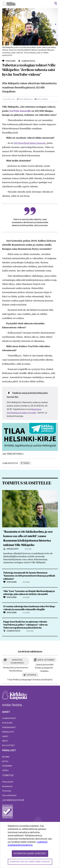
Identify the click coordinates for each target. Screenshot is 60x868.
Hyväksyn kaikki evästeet (30, 854)
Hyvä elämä (7, 723)
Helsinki (6, 757)
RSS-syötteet (8, 745)
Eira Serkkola (26, 99)
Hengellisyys (8, 732)
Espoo (5, 761)
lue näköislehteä (12, 800)
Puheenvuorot (9, 727)
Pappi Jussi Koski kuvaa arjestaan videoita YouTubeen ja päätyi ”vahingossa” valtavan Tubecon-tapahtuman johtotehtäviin (25, 625)
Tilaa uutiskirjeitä (9, 795)
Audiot (5, 736)
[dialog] (30, 845)
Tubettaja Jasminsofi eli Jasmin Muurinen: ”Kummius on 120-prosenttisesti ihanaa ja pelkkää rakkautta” (29, 576)
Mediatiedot (7, 786)
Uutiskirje (32, 675)
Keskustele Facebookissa (17, 661)
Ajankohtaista (9, 718)
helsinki (26, 463)
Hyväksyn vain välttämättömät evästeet (30, 862)
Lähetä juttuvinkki (46, 660)
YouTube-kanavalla (20, 111)
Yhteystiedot (8, 782)
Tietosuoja (7, 791)
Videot (5, 741)
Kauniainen (7, 766)
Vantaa (5, 770)
